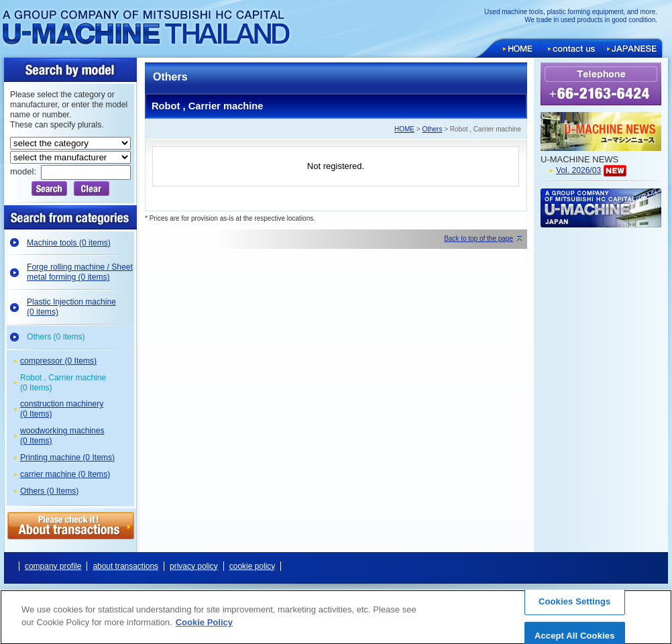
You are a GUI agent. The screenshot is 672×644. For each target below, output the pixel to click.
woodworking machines (62, 436)
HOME (404, 129)
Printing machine (67, 458)
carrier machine (65, 474)
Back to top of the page (479, 238)
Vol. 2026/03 (578, 170)
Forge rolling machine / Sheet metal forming (80, 272)
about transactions (125, 566)
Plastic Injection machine (71, 307)
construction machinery (62, 409)
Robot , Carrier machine (63, 383)
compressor (58, 361)
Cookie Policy (204, 628)
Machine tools (69, 243)
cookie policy (252, 566)
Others (56, 337)
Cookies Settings (575, 606)
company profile (53, 566)
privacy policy (194, 566)
